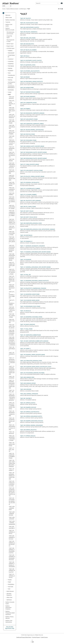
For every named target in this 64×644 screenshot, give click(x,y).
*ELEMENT (11, 71)
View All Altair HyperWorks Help (10, 628)
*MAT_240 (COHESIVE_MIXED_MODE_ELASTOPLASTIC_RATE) (12, 492)
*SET (9, 589)
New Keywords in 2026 (10, 41)
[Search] (58, 3)
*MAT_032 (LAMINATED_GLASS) (12, 189)
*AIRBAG (10, 51)
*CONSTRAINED (11, 56)
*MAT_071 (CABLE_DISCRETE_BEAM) (12, 265)
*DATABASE (11, 66)
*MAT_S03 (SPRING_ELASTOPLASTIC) (12, 544)
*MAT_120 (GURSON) (11, 377)
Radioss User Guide (9, 25)
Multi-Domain (10, 591)
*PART (9, 582)
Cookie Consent (44, 637)
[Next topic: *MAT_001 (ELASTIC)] (60, 9)
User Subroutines (9, 621)
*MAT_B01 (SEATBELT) (12, 527)
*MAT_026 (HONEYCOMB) (12, 172)
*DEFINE (10, 68)
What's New (9, 18)
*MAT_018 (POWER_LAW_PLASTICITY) (12, 155)
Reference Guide (12, 9)
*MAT (29, 9)
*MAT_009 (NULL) (11, 137)
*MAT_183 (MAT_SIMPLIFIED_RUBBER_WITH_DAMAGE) (12, 463)
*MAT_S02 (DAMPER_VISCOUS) (12, 537)
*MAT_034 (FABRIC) (11, 194)
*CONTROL (11, 62)
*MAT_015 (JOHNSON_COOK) (12, 149)
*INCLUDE (10, 78)
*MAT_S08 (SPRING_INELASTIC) (12, 571)
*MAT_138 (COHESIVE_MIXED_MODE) (12, 420)
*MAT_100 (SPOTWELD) (12, 349)
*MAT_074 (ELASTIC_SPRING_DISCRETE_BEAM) (12, 279)
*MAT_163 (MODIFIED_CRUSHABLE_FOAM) (12, 438)
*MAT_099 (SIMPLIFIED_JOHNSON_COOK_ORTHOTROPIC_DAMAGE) (12, 341)
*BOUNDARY (11, 53)
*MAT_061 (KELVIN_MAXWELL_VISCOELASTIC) (12, 222)
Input (23, 9)
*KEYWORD (11, 90)
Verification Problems (8, 608)
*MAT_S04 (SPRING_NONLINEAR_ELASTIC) (12, 551)
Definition (9, 600)
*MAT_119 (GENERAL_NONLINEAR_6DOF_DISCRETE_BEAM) (12, 370)
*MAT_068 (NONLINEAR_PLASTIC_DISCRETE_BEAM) (12, 257)
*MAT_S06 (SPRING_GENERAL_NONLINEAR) (12, 564)
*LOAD (10, 92)
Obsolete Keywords (9, 594)
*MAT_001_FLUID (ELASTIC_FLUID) (12, 103)
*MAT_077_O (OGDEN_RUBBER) (12, 303)
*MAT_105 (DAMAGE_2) (12, 354)
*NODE (10, 580)
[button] (5, 15)
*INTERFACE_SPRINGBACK (11, 87)
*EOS (9, 73)
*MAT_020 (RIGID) (11, 160)
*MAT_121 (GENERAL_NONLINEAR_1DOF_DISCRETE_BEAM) (12, 384)
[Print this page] (62, 9)
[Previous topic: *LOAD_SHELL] (59, 9)
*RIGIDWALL (11, 584)
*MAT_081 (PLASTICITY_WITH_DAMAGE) (12, 310)
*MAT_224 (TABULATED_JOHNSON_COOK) (12, 484)
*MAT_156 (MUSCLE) (11, 433)
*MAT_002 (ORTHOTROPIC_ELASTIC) (12, 110)
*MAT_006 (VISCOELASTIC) (12, 127)
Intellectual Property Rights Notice (24, 637)
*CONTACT (11, 59)
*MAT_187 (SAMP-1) (11, 470)
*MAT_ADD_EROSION (12, 518)
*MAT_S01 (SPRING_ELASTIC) (12, 532)
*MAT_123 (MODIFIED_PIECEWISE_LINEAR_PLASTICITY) (12, 397)
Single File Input (9, 37)
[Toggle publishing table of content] (3, 13)
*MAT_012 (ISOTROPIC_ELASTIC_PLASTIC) (12, 142)
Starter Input (10, 44)
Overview (10, 20)
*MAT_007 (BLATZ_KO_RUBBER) (12, 132)
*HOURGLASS (11, 75)
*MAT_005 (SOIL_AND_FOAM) (12, 122)
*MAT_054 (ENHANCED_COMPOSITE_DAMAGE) (12, 200)
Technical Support (36, 637)
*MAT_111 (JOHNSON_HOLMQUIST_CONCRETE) (12, 361)
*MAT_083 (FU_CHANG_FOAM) (12, 316)
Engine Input (10, 46)
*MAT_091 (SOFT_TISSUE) (12, 321)
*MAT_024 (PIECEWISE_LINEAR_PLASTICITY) (12, 165)
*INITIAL (10, 80)
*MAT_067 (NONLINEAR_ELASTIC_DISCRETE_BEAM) (12, 249)
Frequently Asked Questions (10, 613)
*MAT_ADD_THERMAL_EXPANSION (12, 523)
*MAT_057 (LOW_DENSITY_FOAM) (12, 207)
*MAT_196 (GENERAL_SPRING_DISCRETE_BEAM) (12, 476)
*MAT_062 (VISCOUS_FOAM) (12, 228)
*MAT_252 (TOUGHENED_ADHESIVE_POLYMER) (12, 501)
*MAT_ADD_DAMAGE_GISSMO (12, 514)
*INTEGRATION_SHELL (11, 83)
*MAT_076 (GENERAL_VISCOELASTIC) (12, 287)
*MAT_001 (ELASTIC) (11, 98)
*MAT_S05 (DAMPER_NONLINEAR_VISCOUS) (12, 557)
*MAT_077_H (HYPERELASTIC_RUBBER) (12, 295)
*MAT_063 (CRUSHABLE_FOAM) (12, 233)
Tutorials (8, 22)
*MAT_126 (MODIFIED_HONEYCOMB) (12, 413)
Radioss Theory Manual (10, 618)
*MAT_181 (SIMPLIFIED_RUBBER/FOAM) (12, 456)
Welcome (8, 15)
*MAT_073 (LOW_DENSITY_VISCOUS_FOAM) (12, 272)
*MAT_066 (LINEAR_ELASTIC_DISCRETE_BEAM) (12, 240)
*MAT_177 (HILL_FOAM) (11, 450)
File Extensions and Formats (10, 33)
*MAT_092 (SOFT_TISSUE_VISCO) (12, 326)
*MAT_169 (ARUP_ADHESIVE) (12, 444)
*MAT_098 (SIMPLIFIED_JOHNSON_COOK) (12, 333)
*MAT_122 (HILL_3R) (11, 391)
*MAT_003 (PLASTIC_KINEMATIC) (12, 116)
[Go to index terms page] (60, 4)
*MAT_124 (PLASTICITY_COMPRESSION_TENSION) (12, 406)
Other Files (9, 598)
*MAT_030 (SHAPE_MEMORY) (12, 184)
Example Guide (10, 603)
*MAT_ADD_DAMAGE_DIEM (12, 508)
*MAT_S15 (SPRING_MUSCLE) (12, 576)
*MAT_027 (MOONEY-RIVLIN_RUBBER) (12, 178)
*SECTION (10, 587)
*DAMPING (11, 64)
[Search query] (47, 3)
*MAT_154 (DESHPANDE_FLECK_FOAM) (12, 427)
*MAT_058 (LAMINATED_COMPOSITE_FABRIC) (12, 214)
